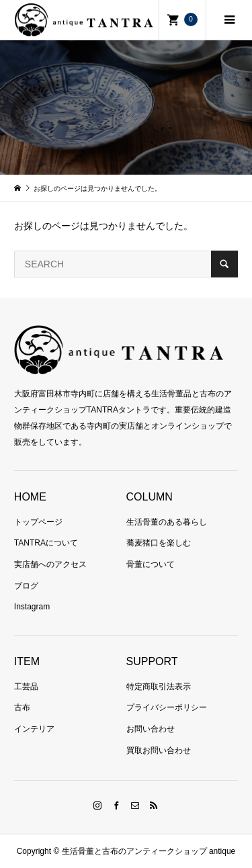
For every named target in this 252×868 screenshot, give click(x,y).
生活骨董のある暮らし (167, 522)
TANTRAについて (46, 543)
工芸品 (26, 687)
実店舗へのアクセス (50, 564)
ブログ (26, 586)
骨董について (151, 564)
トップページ (38, 522)
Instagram (32, 607)
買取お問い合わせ (159, 750)
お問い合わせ (151, 729)
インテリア (34, 729)
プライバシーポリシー (167, 707)
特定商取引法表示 (159, 687)
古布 (22, 707)
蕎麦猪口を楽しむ (159, 543)
